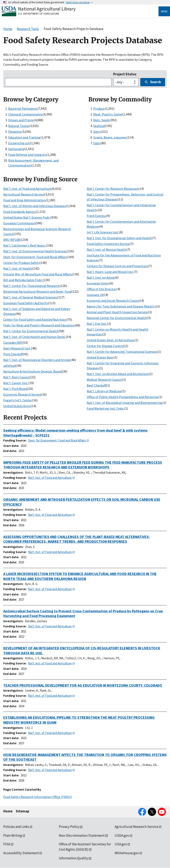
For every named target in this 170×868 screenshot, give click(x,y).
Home (8, 811)
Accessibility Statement (21, 853)
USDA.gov (122, 835)
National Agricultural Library (47, 9)
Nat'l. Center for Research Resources (112, 189)
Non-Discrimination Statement (82, 835)
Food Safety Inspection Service (108, 244)
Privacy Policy (69, 827)
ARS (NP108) (12, 240)
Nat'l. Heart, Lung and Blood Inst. (110, 272)
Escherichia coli (19, 143)
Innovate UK (95, 295)
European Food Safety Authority (26, 303)
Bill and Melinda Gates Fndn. (23, 280)
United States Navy (100, 357)
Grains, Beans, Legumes (110, 137)
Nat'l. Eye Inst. (97, 324)
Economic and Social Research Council (113, 301)
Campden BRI (13, 343)
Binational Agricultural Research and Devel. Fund (37, 291)
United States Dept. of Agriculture (111, 340)
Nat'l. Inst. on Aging (101, 277)
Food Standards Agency (19, 212)
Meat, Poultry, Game (108, 114)
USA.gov (121, 844)
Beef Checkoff (96, 385)
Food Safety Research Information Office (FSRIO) (38, 797)
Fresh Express (96, 216)
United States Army (17, 406)
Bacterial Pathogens (23, 108)
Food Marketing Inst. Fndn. (105, 408)
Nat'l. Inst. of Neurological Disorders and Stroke (37, 360)
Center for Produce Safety (21, 263)
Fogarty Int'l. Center (18, 400)
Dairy (97, 132)
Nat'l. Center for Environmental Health (31, 331)
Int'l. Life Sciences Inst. (103, 232)
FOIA (7, 844)
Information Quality (73, 858)
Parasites (15, 132)
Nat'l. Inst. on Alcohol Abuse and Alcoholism (118, 374)
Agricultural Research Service (24, 194)
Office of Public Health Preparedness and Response (123, 397)
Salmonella (16, 149)
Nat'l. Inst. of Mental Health (107, 249)
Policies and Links (16, 827)
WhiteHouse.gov (127, 853)
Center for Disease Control (106, 346)
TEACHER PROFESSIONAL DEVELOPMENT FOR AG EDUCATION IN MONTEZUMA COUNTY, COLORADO (83, 685)
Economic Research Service (22, 394)
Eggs (97, 143)
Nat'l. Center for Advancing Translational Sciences (122, 352)
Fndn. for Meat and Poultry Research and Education (39, 325)
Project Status (125, 74)
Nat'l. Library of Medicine (104, 391)
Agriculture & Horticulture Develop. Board (33, 371)
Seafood (99, 126)
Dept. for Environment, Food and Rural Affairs (35, 257)
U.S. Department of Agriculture (39, 14)
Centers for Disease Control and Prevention (117, 266)
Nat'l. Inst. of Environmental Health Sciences (35, 251)
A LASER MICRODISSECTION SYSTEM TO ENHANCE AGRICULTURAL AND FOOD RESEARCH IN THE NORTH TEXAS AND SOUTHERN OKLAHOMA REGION (80, 576)
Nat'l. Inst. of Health (18, 268)
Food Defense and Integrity (27, 155)
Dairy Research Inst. (17, 348)
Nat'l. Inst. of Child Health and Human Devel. (34, 337)
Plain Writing (13, 835)
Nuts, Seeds (101, 120)
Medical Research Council (104, 380)
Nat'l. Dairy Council (17, 377)
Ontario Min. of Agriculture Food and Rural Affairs (38, 274)
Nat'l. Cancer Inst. (16, 383)
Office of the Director (102, 289)
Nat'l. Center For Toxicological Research (31, 286)
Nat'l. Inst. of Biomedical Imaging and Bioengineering (124, 403)
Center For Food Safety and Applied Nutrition (35, 319)
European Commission (19, 223)
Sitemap (23, 811)
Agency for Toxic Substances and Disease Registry (121, 306)
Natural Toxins (19, 126)
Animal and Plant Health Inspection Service (117, 312)
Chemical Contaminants (25, 114)
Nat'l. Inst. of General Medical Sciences (30, 297)
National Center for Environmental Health (117, 318)
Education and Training (24, 137)
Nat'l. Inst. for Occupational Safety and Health (119, 238)
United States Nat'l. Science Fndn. (27, 217)
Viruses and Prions (21, 120)
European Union (98, 283)
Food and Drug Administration (24, 200)
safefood (10, 366)
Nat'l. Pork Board (15, 389)
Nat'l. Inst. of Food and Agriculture (27, 189)
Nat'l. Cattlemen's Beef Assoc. (25, 245)
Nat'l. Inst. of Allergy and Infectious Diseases (35, 206)
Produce (99, 108)
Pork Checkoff (13, 354)
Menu (164, 11)
